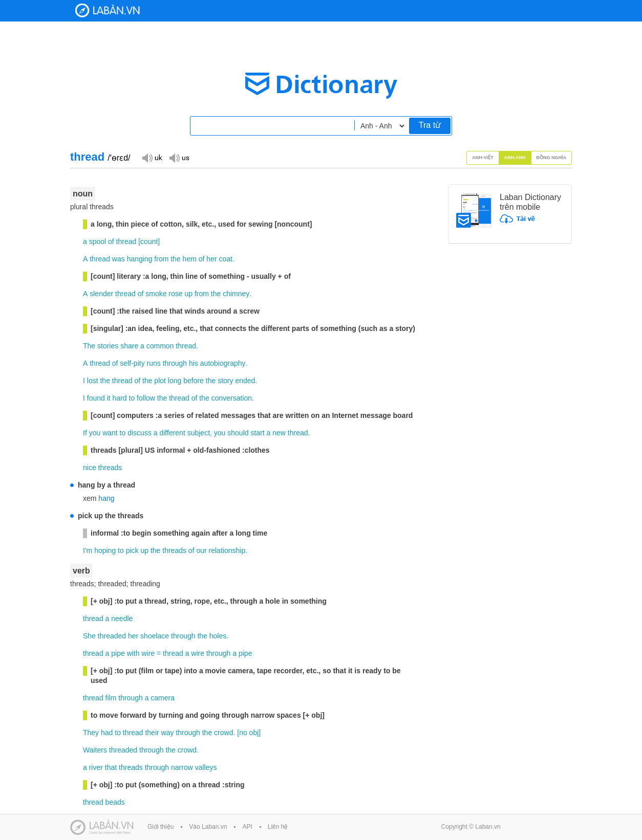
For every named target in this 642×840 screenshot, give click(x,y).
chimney (236, 294)
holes (218, 636)
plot (160, 381)
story (225, 381)
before (194, 381)
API (247, 827)
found (96, 398)
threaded (112, 636)
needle (122, 618)
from (161, 259)
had (107, 733)
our (201, 550)
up (188, 294)
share (129, 346)
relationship (227, 550)
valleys (206, 767)
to (132, 398)
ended (245, 381)
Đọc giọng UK (152, 157)
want (110, 433)
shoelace (155, 636)
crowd (223, 733)
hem (190, 259)
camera (163, 698)
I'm (88, 550)
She (89, 636)
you (95, 433)
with (133, 653)
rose (175, 294)
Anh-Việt (483, 158)
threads (110, 468)
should (238, 433)
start (257, 433)
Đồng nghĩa (552, 158)
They (91, 733)
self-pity (132, 363)
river (96, 767)
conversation (232, 398)
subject (199, 433)
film (111, 698)
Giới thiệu (160, 827)
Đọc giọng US (179, 157)
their (152, 733)
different (172, 433)
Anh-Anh (515, 158)
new (279, 433)
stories (108, 346)
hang (106, 498)
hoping (105, 550)
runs (154, 363)
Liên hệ (278, 827)
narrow (182, 767)
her (211, 259)
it (109, 398)
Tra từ (430, 125)
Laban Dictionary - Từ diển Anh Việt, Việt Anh (108, 10)
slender (101, 294)
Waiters (95, 750)
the (175, 259)
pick (132, 550)
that (111, 767)
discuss (140, 433)
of (111, 241)
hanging (140, 259)
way (168, 733)
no (243, 733)
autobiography (223, 363)
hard (120, 398)
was (119, 259)
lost (93, 381)
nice (90, 468)
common (160, 346)
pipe (118, 653)
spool (98, 241)
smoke (156, 294)
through (175, 363)
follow (146, 398)
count (149, 241)
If (85, 433)
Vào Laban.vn (208, 827)
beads (115, 802)
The (89, 346)
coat (225, 259)
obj (254, 733)
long (175, 381)
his (194, 363)
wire (148, 653)
